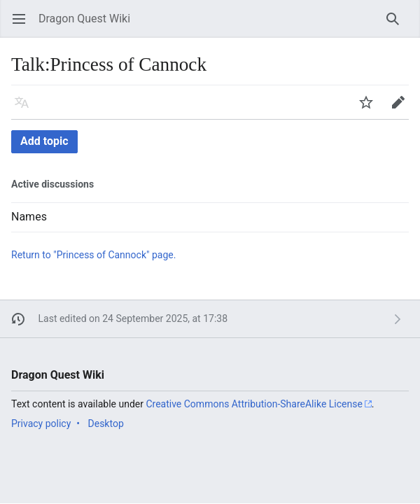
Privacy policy (41, 423)
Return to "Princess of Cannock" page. (93, 255)
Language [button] (26, 109)
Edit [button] (401, 109)
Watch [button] (371, 109)
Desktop (106, 423)
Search (397, 26)
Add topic (44, 141)
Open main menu (23, 26)
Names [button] (29, 217)
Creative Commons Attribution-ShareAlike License (254, 404)
